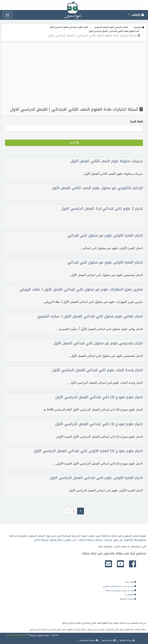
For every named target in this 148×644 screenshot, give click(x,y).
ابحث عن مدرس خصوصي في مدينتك (121, 590)
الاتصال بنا (131, 595)
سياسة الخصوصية (128, 599)
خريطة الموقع (127, 640)
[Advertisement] (74, 75)
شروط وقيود (108, 640)
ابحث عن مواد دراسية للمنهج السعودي (119, 586)
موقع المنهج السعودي (17, 635)
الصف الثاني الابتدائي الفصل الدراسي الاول (69, 27)
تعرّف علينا (131, 582)
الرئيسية (139, 27)
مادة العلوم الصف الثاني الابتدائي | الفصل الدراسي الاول (114, 31)
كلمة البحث (136, 122)
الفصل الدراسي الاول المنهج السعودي (111, 27)
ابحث (74, 143)
